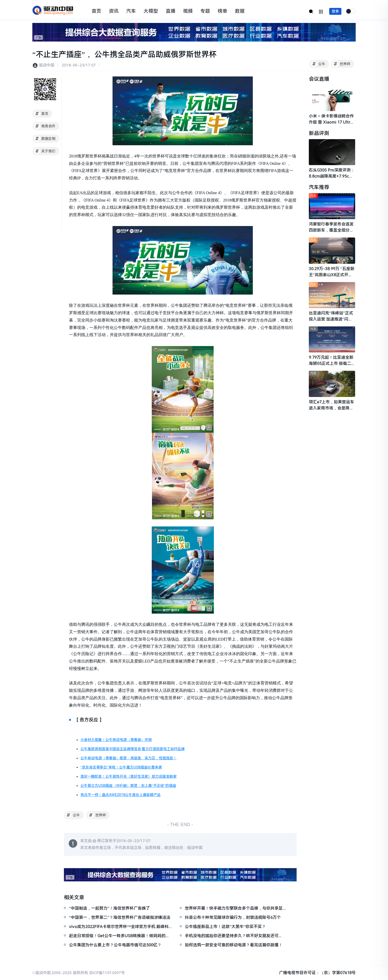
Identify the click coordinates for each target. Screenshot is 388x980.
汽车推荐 (319, 187)
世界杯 (341, 64)
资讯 (114, 11)
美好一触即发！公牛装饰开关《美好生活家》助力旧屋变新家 (129, 776)
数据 (240, 11)
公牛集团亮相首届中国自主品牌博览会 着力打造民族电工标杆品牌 (133, 749)
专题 (205, 11)
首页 (96, 11)
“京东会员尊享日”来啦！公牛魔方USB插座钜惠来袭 (121, 767)
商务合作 (45, 126)
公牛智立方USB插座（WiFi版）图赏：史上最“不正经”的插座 (128, 786)
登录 (335, 11)
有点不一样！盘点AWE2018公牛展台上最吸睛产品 (121, 795)
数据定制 (45, 139)
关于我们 (45, 151)
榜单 (223, 11)
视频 (188, 11)
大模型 (151, 11)
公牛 (318, 64)
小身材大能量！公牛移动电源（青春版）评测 (116, 740)
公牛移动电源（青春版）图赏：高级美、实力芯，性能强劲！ (129, 758)
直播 (171, 11)
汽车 (131, 11)
